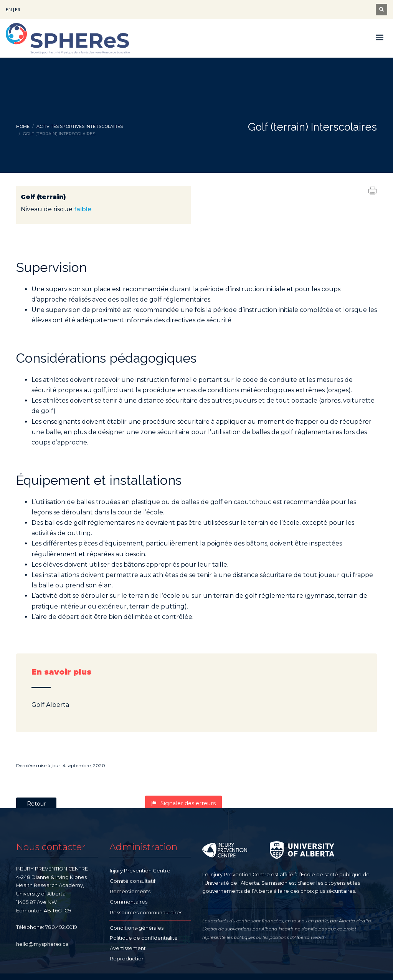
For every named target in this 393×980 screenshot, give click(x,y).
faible (83, 209)
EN (9, 9)
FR (18, 9)
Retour (36, 804)
